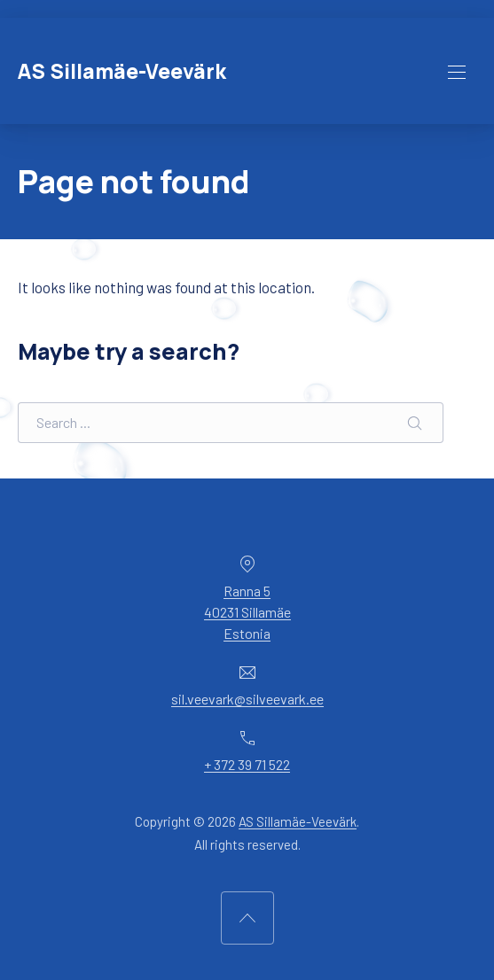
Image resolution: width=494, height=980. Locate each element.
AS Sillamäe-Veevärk (122, 71)
